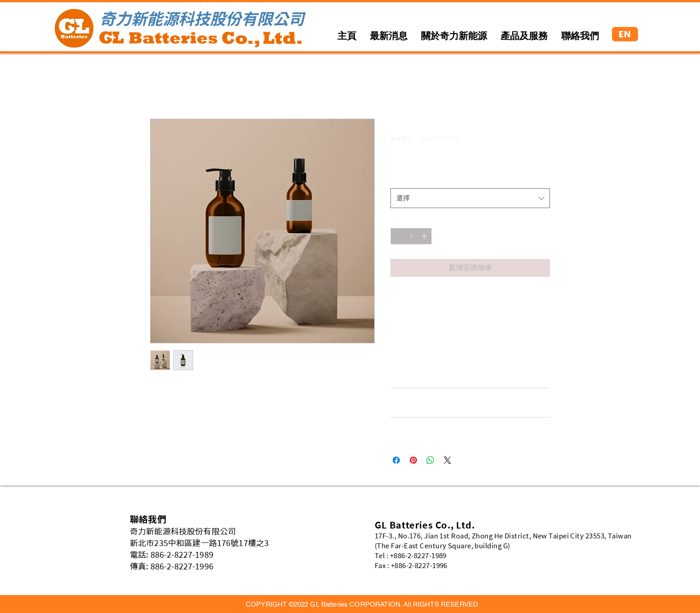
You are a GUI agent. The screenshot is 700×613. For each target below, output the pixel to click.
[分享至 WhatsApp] (430, 460)
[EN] (625, 34)
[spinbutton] (411, 236)
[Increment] (425, 236)
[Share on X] (447, 460)
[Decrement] (397, 236)
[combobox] (470, 198)
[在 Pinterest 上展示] (413, 460)
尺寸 (399, 179)
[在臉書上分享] (396, 460)
